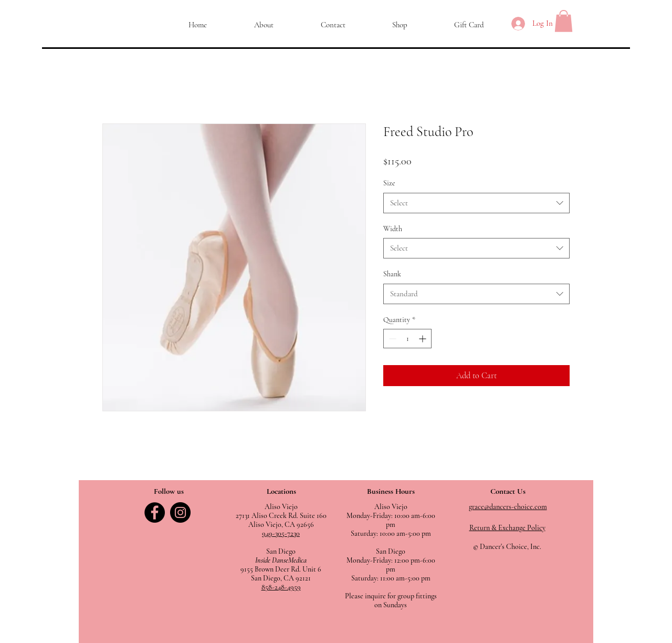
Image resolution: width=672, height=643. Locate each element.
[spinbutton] (407, 339)
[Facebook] (155, 512)
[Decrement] (391, 339)
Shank (392, 274)
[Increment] (423, 339)
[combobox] (476, 203)
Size (389, 183)
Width (393, 229)
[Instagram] (180, 512)
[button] (564, 21)
